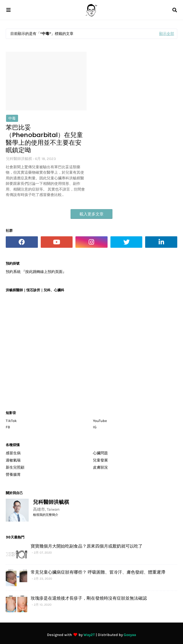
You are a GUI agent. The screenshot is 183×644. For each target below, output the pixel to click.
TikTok (11, 421)
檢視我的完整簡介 (46, 515)
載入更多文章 (91, 214)
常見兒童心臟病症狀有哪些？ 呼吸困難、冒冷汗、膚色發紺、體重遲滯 (98, 572)
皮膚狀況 (100, 467)
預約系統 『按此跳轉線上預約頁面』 (36, 272)
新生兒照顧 (15, 467)
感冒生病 (13, 453)
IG (95, 427)
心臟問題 (100, 453)
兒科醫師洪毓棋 (19, 159)
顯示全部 (167, 34)
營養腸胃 (13, 474)
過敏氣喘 (13, 460)
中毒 (12, 118)
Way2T (89, 635)
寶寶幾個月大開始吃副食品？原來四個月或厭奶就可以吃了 (87, 546)
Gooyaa (130, 635)
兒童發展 (100, 460)
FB (8, 427)
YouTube (100, 421)
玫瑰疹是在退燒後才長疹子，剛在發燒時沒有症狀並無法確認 (89, 598)
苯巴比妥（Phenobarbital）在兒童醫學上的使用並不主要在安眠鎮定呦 (44, 139)
